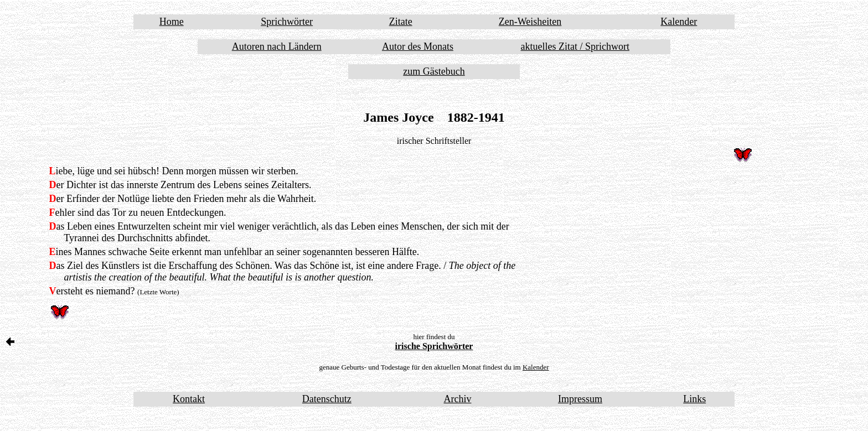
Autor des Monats (418, 46)
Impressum (580, 399)
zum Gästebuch (434, 71)
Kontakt (189, 399)
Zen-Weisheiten (530, 22)
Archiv (457, 399)
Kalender (679, 22)
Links (694, 399)
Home (172, 22)
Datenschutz (327, 399)
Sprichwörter (287, 22)
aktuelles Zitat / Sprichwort (575, 46)
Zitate (401, 22)
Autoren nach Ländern (277, 46)
